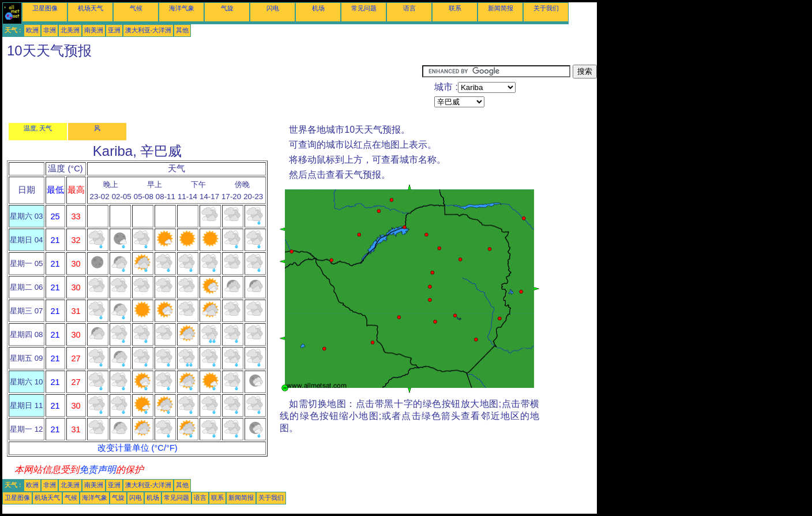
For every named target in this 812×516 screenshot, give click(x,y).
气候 (136, 8)
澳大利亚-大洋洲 (149, 30)
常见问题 (364, 8)
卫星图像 (45, 8)
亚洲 (114, 30)
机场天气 (91, 8)
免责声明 (97, 470)
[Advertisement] (212, 91)
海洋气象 (182, 8)
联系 (455, 8)
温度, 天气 (38, 128)
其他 (182, 30)
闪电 (273, 8)
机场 (318, 8)
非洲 (50, 30)
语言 (409, 8)
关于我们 (546, 8)
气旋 (227, 8)
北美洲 (70, 30)
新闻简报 (501, 8)
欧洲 (32, 30)
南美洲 (94, 30)
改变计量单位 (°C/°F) (138, 448)
